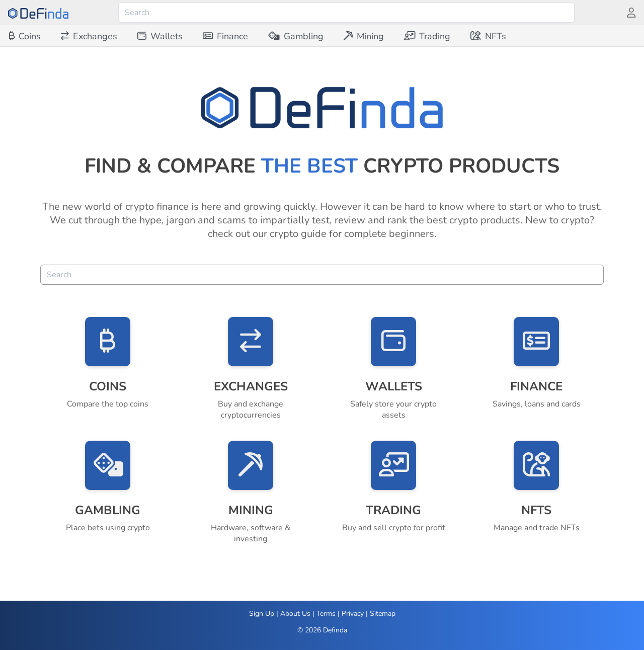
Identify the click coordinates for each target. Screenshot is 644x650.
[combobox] (346, 13)
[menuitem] (25, 36)
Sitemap (383, 614)
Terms (326, 614)
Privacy (353, 614)
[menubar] (258, 36)
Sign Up (262, 614)
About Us (295, 614)
